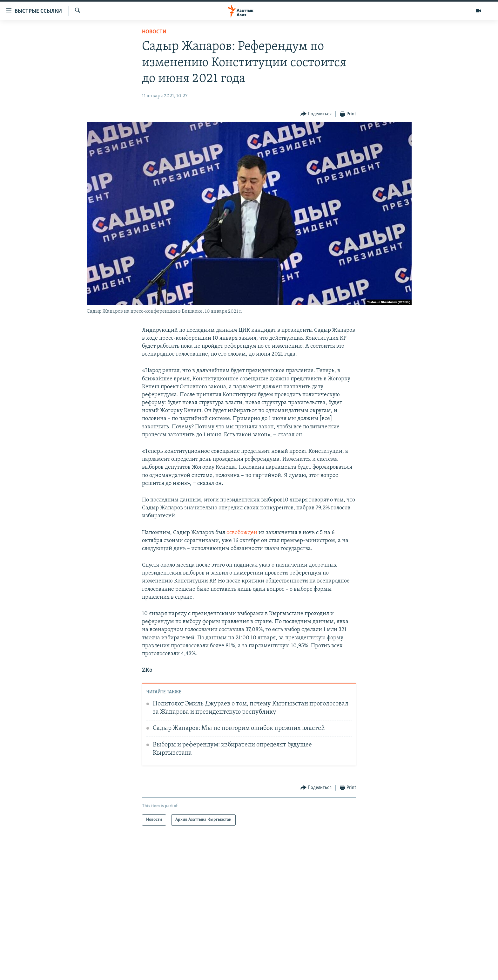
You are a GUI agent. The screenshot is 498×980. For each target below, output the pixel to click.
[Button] (316, 114)
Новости (154, 32)
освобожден (242, 533)
